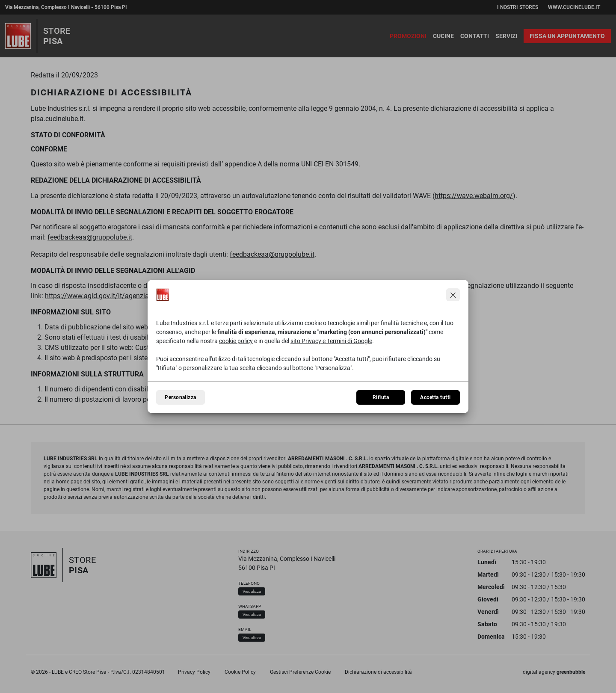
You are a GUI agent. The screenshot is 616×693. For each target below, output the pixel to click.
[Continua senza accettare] (453, 295)
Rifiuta (381, 397)
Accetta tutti (435, 397)
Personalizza (181, 397)
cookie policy (236, 341)
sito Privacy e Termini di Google (331, 341)
